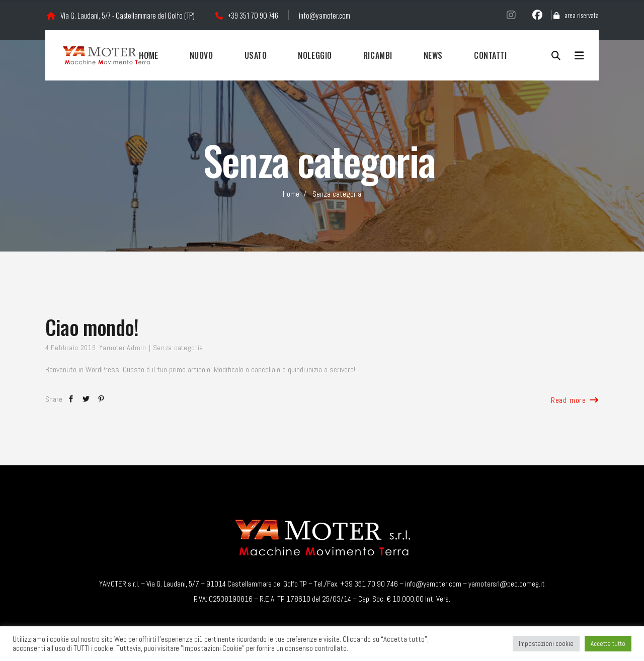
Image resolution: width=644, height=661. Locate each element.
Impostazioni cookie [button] (546, 644)
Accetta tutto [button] (608, 644)
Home (291, 194)
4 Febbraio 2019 (71, 348)
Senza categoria (178, 348)
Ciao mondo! (92, 327)
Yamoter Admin (123, 348)
